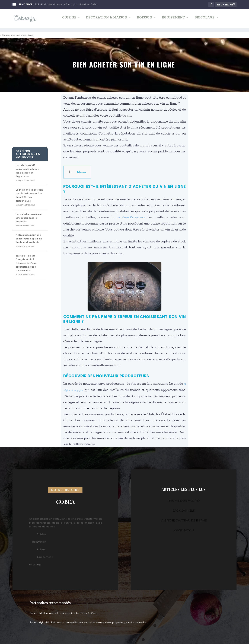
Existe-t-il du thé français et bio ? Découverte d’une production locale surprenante (26, 260)
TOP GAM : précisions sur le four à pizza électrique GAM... (66, 4)
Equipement (173, 20)
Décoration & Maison (107, 20)
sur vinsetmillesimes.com (131, 214)
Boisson (145, 20)
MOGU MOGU (184, 527)
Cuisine (69, 20)
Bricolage (205, 20)
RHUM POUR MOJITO (184, 498)
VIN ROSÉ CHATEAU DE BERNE (184, 517)
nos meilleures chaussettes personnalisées (89, 619)
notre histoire (65, 487)
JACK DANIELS (184, 507)
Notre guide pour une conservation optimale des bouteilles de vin (29, 235)
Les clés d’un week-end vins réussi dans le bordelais (29, 215)
